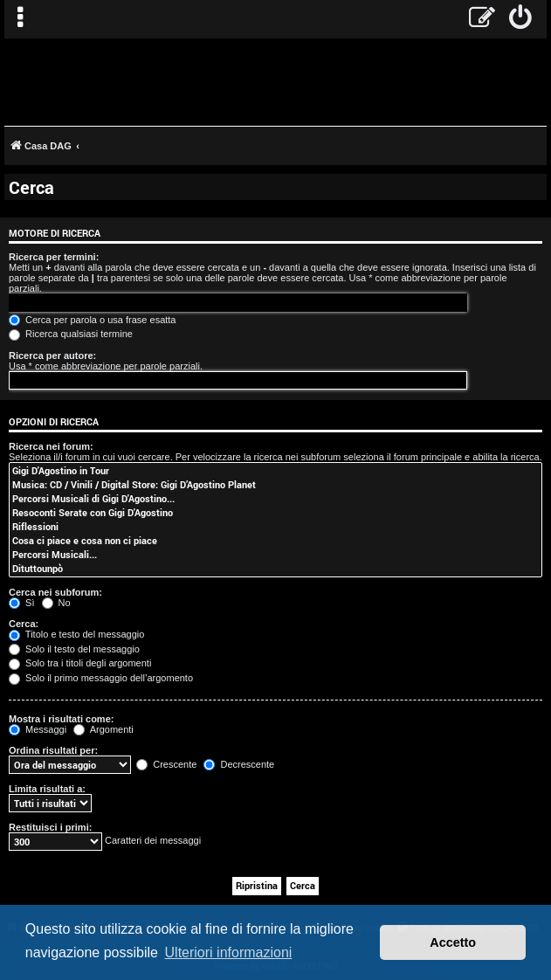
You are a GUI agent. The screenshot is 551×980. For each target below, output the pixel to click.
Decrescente (239, 764)
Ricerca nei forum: (51, 446)
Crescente (166, 764)
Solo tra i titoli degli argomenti (80, 663)
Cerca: (24, 624)
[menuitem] (521, 19)
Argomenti (103, 729)
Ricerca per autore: (52, 355)
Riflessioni (275, 527)
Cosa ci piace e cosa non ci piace (275, 541)
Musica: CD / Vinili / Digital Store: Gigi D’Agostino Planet (275, 485)
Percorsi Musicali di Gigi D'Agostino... (275, 499)
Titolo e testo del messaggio (76, 634)
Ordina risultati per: (53, 750)
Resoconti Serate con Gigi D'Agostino (275, 513)
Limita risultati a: (47, 789)
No (56, 603)
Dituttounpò (275, 569)
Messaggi (38, 729)
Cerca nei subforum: (55, 592)
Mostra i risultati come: (61, 719)
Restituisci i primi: (50, 827)
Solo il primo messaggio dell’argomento (101, 678)
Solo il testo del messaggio (74, 649)
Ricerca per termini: (54, 257)
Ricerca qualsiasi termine (71, 334)
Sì (21, 603)
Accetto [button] (453, 942)
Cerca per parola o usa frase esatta (92, 320)
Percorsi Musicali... (275, 555)
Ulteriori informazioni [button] (229, 952)
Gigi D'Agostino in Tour (275, 471)
